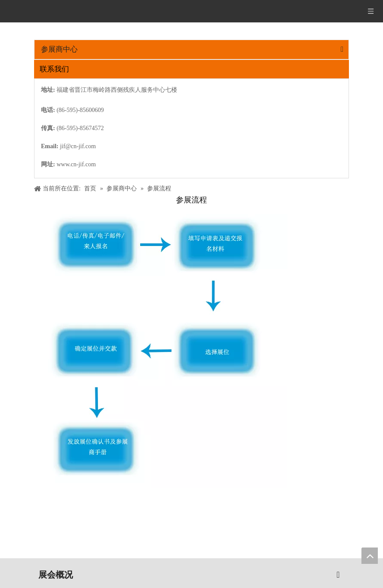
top (370, 556)
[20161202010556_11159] (161, 351)
